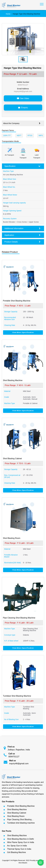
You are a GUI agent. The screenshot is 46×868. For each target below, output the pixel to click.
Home (8, 14)
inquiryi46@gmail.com (23, 91)
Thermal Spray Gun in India (19, 849)
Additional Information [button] (22, 228)
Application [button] (22, 235)
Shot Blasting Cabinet (17, 813)
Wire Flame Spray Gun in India (21, 842)
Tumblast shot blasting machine (21, 823)
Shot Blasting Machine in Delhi (20, 839)
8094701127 (23, 85)
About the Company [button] (22, 123)
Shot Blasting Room (16, 816)
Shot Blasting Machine (17, 809)
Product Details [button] (22, 242)
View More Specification (23, 332)
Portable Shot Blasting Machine (21, 806)
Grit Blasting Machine (16, 852)
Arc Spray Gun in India (17, 846)
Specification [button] (22, 166)
